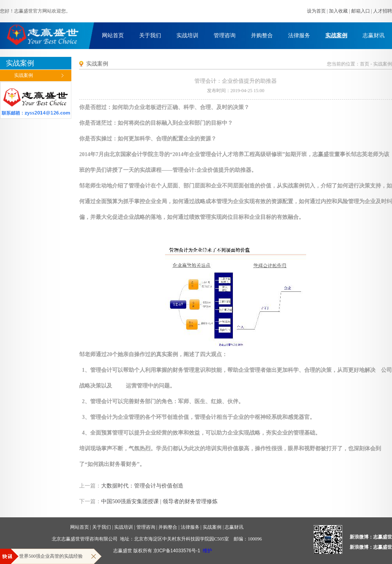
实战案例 (336, 35)
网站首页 (113, 35)
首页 (365, 64)
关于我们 (150, 35)
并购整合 (262, 35)
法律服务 (299, 35)
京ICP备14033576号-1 (177, 551)
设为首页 (316, 11)
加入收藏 (338, 11)
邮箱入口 (361, 11)
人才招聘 (383, 11)
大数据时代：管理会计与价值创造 (142, 486)
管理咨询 (225, 35)
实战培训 (187, 35)
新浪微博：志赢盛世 (371, 537)
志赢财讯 (374, 35)
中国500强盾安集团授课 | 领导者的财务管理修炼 (159, 501)
